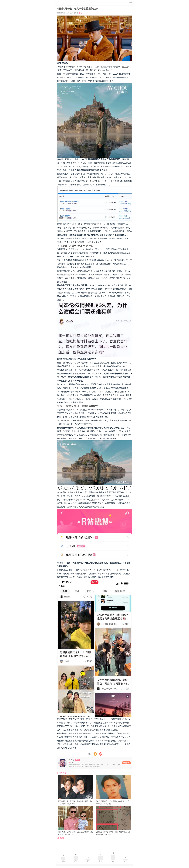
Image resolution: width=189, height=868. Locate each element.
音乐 (81, 13)
